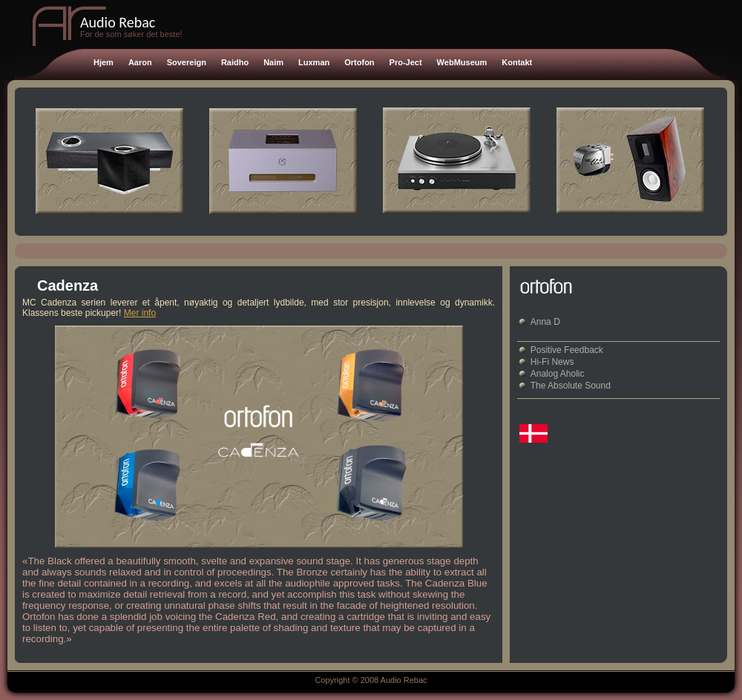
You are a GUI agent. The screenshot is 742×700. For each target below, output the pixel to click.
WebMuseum (462, 62)
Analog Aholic (558, 374)
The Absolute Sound (571, 386)
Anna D (545, 322)
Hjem (104, 62)
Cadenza (68, 285)
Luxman (314, 62)
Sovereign (187, 62)
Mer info (140, 313)
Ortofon (359, 62)
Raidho (235, 62)
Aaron (140, 62)
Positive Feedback (567, 350)
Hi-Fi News (552, 362)
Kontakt (517, 62)
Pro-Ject (406, 62)
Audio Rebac (118, 22)
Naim (273, 62)
